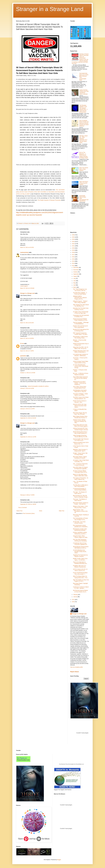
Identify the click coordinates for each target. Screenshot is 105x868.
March (75, 287)
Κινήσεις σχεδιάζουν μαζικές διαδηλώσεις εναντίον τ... (80, 533)
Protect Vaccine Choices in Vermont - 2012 (80, 402)
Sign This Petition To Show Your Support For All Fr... (81, 581)
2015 (73, 259)
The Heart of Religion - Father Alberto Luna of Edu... (80, 394)
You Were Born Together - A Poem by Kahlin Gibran (80, 293)
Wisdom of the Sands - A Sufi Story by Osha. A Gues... (80, 507)
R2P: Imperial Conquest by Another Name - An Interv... (81, 334)
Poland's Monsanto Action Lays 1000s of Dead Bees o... (81, 351)
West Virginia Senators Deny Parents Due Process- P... (80, 417)
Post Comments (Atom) (29, 513)
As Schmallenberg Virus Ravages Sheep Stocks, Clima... (80, 551)
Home (41, 511)
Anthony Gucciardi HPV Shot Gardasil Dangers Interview (81, 429)
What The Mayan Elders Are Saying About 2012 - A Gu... (81, 577)
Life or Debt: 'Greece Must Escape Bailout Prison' (80, 387)
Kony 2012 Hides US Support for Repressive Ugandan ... (80, 468)
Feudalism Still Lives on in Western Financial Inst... (80, 566)
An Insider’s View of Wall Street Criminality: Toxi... (81, 461)
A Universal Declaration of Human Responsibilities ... (80, 489)
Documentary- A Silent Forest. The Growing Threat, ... (80, 337)
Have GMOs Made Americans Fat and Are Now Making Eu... (80, 378)
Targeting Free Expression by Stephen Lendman (80, 556)
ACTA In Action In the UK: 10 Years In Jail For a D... (80, 570)
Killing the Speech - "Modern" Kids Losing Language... (80, 302)
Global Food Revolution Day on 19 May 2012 (81, 344)
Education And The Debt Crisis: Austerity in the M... (81, 309)
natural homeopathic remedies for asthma (38, 386)
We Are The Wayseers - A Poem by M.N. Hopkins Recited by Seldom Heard (84, 155)
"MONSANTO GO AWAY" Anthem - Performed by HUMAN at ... (80, 383)
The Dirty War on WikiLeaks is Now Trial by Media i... (81, 486)
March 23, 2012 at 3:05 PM (27, 338)
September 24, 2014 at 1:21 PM (28, 437)
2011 (73, 600)
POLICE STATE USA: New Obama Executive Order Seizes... (80, 406)
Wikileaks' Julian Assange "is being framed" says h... (80, 450)
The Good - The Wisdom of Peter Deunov (80, 500)
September (76, 274)
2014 (73, 261)
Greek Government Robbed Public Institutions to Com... (81, 320)
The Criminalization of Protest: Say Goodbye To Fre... (81, 519)
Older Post (62, 511)
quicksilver (23, 356)
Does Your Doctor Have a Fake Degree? (84, 169)
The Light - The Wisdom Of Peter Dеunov (80, 493)
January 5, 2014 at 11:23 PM (27, 409)
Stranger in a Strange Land (50, 9)
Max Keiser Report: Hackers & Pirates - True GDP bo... (81, 503)
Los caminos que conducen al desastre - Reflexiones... (80, 355)
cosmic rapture (24, 286)
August (75, 276)
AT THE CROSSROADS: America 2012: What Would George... (81, 366)
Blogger (59, 860)
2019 (73, 250)
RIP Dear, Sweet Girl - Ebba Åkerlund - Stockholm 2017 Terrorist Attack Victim (83, 139)
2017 (73, 255)
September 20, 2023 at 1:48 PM (28, 504)
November (76, 270)
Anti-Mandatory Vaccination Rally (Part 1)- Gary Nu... (80, 391)
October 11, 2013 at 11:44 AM (28, 373)
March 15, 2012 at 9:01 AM (27, 323)
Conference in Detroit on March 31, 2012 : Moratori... (81, 588)
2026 (73, 235)
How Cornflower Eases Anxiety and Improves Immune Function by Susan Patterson (84, 123)
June (75, 281)
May (75, 283)
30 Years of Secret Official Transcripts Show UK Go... (80, 472)
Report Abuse (74, 672)
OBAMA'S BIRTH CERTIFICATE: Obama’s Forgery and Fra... (80, 298)
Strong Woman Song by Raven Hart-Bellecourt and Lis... (81, 547)
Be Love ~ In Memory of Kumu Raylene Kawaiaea (81, 374)
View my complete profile (76, 667)
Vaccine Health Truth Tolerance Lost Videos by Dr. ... (81, 440)
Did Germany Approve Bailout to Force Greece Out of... (80, 591)
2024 (73, 239)
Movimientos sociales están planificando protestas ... (80, 530)
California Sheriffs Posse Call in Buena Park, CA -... (81, 443)
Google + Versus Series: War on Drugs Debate (80, 454)
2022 (73, 244)
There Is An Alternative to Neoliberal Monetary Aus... (80, 563)
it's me (22, 343)
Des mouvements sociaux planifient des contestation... (81, 526)
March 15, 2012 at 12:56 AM (27, 288)
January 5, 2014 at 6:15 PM (27, 388)
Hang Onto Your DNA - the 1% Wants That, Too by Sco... (81, 348)
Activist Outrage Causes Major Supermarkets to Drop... (81, 362)
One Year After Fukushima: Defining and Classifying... (80, 540)
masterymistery (24, 252)
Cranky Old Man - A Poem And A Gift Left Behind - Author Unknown (84, 92)
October (75, 272)
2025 (73, 237)
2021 (73, 246)
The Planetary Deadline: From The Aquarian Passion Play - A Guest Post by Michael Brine (83, 109)
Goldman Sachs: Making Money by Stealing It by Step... (80, 421)
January (75, 597)
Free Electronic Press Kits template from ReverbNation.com (71, 764)
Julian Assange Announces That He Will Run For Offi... (80, 436)
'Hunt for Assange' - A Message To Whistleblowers (81, 323)
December (76, 268)
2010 (73, 602)
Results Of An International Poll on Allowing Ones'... (81, 330)
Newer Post (19, 511)
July (74, 278)
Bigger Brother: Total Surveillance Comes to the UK (80, 511)
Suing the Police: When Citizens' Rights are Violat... (81, 537)
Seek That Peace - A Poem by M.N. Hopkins (84, 183)
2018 (73, 252)
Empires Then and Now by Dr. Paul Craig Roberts (81, 327)
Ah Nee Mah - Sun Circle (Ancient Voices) (79, 522)
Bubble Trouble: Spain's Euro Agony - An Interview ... (80, 559)
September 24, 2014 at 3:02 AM (28, 418)
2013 (73, 263)
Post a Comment (23, 508)
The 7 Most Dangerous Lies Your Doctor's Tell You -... (80, 290)
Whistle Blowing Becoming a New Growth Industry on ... (80, 433)
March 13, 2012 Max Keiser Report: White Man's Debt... (81, 475)
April (75, 285)
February (76, 595)
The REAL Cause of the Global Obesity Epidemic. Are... (81, 398)
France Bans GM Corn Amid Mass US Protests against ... (81, 426)
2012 (73, 266)
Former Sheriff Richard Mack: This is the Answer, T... (80, 573)
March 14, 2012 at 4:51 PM (27, 247)
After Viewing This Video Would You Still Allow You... (81, 305)
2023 (73, 242)
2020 (73, 248)
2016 (73, 257)
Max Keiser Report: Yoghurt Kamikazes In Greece (80, 457)
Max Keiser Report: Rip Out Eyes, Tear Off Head (80, 414)
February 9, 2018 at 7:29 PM (27, 495)
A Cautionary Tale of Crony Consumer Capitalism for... (80, 544)
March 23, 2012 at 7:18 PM (27, 351)
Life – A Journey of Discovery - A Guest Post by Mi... (81, 464)
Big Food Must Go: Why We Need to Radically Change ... (81, 496)
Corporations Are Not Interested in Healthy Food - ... (81, 316)
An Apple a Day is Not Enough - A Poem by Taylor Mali (81, 312)
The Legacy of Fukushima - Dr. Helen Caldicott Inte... (81, 479)
